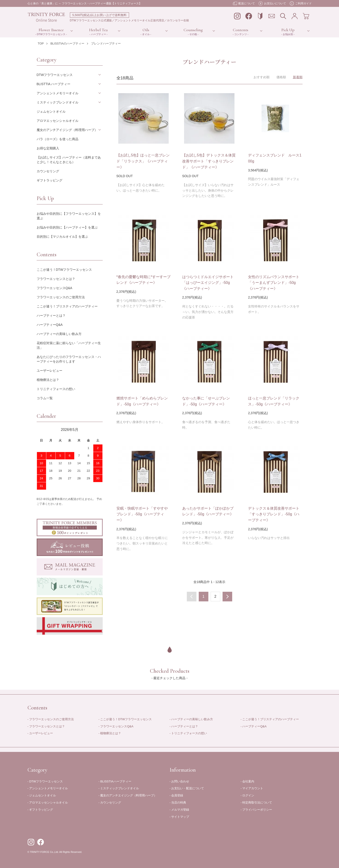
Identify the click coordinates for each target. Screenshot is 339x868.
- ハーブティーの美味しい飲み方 (191, 719)
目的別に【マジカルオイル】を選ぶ (62, 237)
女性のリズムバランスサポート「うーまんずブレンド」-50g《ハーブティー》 (274, 283)
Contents (241, 30)
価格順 (281, 77)
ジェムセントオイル (51, 112)
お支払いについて (272, 3)
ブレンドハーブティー (106, 43)
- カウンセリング (110, 802)
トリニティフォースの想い (56, 389)
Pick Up (288, 30)
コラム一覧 (45, 398)
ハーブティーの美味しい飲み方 (59, 334)
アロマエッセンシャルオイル (58, 121)
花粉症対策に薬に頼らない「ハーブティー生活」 (69, 345)
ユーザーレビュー (50, 371)
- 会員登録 (176, 795)
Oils (146, 30)
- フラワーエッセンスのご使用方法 (51, 719)
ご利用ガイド (301, 3)
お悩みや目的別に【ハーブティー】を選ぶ (67, 227)
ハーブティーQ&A (50, 325)
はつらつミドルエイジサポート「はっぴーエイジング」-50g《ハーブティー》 (208, 283)
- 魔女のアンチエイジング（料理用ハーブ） (128, 795)
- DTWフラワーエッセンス (45, 781)
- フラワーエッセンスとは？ (46, 726)
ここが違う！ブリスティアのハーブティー (67, 306)
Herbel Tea (98, 30)
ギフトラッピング (50, 180)
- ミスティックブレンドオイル (119, 788)
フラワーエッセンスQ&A (55, 288)
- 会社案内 (248, 781)
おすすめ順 (262, 77)
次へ (227, 597)
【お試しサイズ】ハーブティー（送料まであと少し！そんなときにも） (69, 160)
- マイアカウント (252, 788)
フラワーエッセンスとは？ (56, 279)
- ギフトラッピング (40, 810)
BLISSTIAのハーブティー (67, 43)
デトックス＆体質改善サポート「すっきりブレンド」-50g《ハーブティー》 (274, 514)
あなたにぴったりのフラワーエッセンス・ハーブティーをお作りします (69, 359)
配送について (244, 3)
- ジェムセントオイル (42, 795)
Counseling (193, 30)
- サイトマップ (179, 817)
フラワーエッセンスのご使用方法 (61, 297)
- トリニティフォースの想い (188, 733)
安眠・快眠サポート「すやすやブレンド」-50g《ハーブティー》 (142, 514)
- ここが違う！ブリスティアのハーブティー (270, 719)
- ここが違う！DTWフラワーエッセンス (125, 719)
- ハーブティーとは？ (184, 726)
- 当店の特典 (178, 802)
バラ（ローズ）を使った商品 (58, 139)
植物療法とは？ (48, 380)
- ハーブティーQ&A (254, 726)
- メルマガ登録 (179, 810)
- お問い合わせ (179, 781)
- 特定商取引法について (256, 802)
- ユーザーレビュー (40, 733)
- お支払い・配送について (187, 788)
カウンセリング (48, 171)
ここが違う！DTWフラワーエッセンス (64, 270)
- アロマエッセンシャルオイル (48, 802)
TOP (41, 43)
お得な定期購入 (48, 148)
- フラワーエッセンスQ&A (116, 726)
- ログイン (248, 795)
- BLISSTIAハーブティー (115, 781)
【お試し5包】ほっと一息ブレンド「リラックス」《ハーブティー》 (143, 161)
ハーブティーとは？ (51, 315)
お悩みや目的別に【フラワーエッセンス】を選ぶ (69, 216)
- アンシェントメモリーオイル (48, 788)
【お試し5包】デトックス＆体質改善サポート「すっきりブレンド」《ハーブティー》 (209, 161)
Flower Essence (51, 30)
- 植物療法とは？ (110, 733)
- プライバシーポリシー (256, 810)
